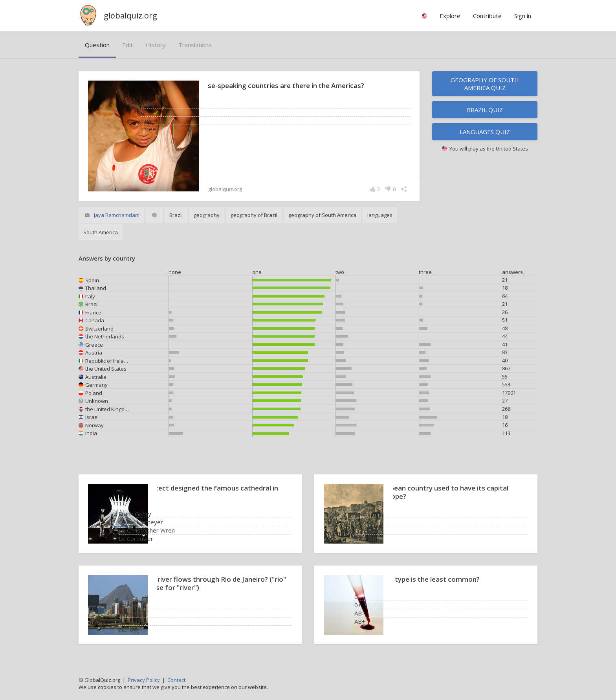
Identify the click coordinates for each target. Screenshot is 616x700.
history (156, 45)
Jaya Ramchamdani (117, 215)
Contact (176, 680)
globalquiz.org (130, 16)
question (97, 45)
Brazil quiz (485, 110)
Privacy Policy (144, 680)
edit (127, 45)
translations (195, 45)
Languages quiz (485, 132)
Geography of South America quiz (485, 84)
